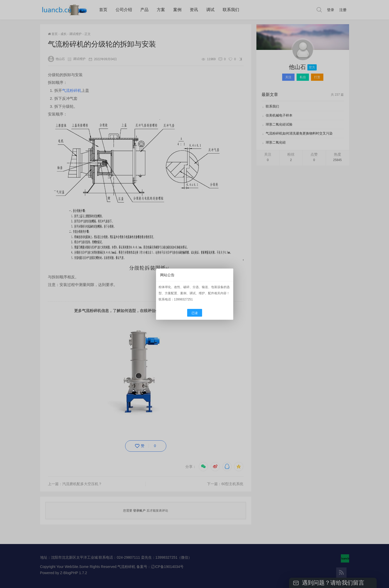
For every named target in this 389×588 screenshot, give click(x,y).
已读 (195, 313)
